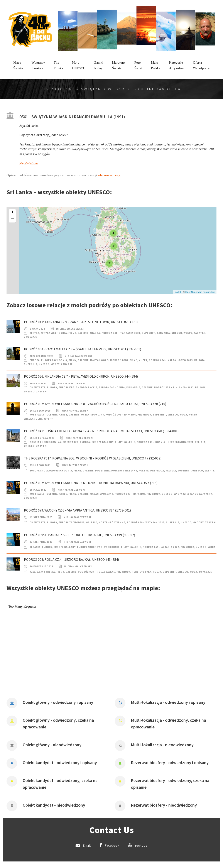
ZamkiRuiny (99, 65)
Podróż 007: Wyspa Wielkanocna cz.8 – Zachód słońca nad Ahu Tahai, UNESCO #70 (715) (95, 404)
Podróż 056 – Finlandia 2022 (174, 387)
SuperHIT (148, 333)
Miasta (95, 333)
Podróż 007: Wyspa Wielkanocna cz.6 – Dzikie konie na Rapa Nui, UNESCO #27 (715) (91, 483)
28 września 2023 (41, 356)
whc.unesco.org (109, 175)
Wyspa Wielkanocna (188, 494)
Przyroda (144, 415)
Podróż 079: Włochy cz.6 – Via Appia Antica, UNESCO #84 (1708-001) (77, 510)
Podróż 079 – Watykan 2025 (146, 522)
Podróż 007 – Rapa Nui (121, 415)
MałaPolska (156, 65)
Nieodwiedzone (29, 164)
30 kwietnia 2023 (41, 566)
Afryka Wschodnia (54, 333)
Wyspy (188, 333)
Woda (183, 415)
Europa (35, 360)
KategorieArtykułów (177, 65)
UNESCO (177, 333)
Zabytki (199, 333)
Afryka (34, 333)
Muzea (143, 360)
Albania (35, 547)
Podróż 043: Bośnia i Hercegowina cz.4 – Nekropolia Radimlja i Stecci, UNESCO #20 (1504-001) (101, 431)
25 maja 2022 (38, 490)
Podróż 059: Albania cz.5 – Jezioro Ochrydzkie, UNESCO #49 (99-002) (79, 535)
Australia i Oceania (44, 415)
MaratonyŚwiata (119, 65)
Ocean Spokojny (92, 415)
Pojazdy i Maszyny (124, 471)
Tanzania (163, 333)
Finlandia (133, 387)
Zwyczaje (31, 337)
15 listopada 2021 (42, 438)
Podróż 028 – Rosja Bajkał (96, 572)
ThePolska (58, 65)
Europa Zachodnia (54, 360)
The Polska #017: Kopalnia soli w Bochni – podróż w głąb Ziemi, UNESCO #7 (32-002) (93, 458)
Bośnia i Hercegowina (45, 442)
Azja (33, 572)
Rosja (157, 572)
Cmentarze (38, 387)
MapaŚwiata (18, 65)
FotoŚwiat (138, 65)
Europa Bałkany (102, 442)
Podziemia (102, 471)
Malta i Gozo (99, 360)
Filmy (72, 333)
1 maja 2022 (37, 329)
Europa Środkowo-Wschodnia (51, 471)
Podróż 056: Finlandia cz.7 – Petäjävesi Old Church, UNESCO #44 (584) (81, 376)
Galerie (83, 333)
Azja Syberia (46, 572)
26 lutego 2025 (40, 411)
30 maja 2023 (38, 383)
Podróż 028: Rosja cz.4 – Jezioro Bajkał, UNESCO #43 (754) (71, 559)
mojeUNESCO (79, 65)
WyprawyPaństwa (38, 65)
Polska (144, 471)
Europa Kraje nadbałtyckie (78, 387)
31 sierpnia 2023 (41, 542)
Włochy (198, 522)
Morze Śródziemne (124, 360)
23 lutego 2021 (40, 465)
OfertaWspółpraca (201, 65)
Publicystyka (142, 572)
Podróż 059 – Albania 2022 (161, 547)
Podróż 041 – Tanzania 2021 (121, 333)
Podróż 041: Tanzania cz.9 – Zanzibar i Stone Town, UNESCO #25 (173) (81, 322)
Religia (199, 360)
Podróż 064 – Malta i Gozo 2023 (171, 360)
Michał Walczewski (70, 329)
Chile (63, 415)
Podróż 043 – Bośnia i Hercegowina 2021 (165, 442)
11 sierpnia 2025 (41, 517)
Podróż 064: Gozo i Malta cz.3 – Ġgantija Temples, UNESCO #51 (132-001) (83, 349)
